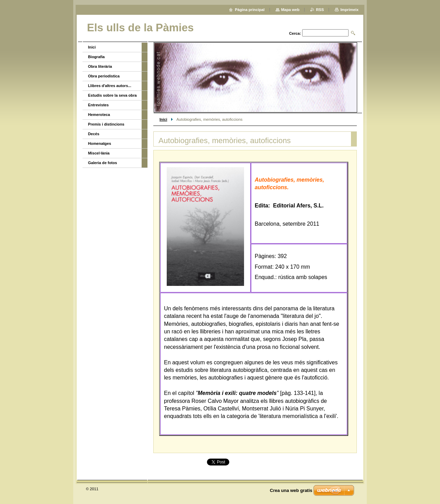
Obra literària (100, 66)
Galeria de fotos (103, 163)
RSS (320, 10)
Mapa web (290, 10)
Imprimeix (349, 10)
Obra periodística (104, 76)
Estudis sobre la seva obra (112, 95)
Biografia (96, 57)
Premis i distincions (106, 124)
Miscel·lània (99, 153)
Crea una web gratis (291, 490)
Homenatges (100, 143)
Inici (163, 119)
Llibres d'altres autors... (110, 86)
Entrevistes (98, 105)
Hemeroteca (99, 115)
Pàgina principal (250, 10)
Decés (94, 134)
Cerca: (295, 33)
